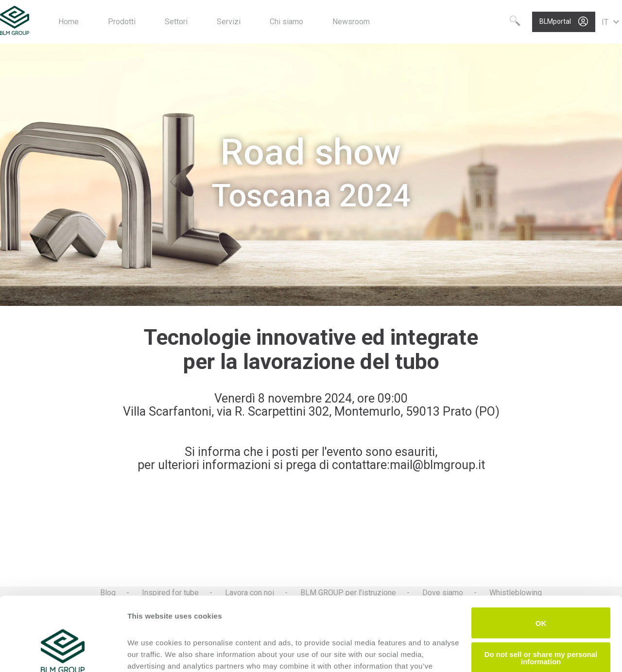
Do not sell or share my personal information (541, 594)
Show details (150, 653)
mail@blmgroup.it (437, 465)
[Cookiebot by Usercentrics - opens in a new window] (63, 653)
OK (541, 560)
